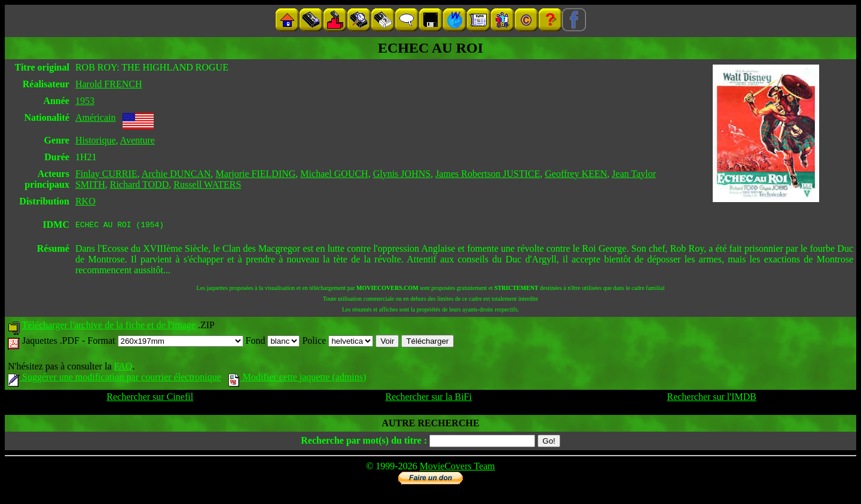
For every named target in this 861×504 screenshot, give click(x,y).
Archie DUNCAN (176, 174)
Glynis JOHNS (402, 174)
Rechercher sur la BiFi (429, 398)
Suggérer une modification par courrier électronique (115, 379)
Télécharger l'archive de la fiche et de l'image (109, 327)
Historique (96, 140)
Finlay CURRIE (106, 174)
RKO (86, 201)
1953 (85, 101)
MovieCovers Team (457, 468)
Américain (96, 117)
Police (338, 342)
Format (165, 342)
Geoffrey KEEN (576, 174)
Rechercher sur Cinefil (150, 398)
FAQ (123, 368)
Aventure (138, 140)
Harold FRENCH (109, 84)
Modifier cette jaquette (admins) (297, 379)
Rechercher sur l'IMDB (712, 398)
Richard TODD (140, 184)
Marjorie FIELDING (256, 174)
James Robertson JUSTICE (488, 174)
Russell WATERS (207, 184)
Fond (273, 342)
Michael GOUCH (334, 174)
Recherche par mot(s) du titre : (364, 442)
